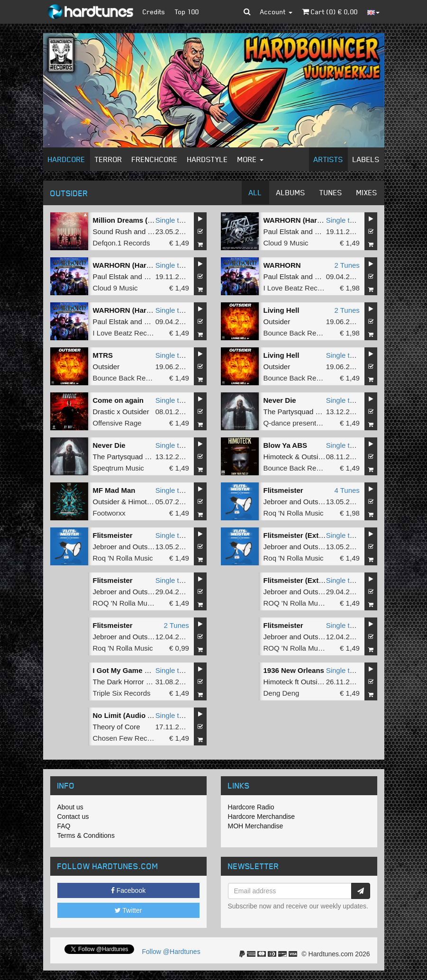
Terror (109, 159)
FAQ (64, 826)
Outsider (277, 322)
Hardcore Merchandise (262, 817)
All (255, 192)
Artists (328, 159)
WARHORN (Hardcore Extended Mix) (154, 310)
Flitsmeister (283, 490)
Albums (291, 192)
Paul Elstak (281, 231)
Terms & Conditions (86, 835)
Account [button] (276, 12)
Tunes (331, 192)
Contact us (73, 817)
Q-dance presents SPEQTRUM (313, 423)
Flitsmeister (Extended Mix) (310, 535)
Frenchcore (155, 159)
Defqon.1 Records (122, 243)
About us (70, 807)
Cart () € (330, 12)
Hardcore (67, 159)
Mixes (367, 192)
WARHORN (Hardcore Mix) (308, 220)
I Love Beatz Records (297, 288)
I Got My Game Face (127, 670)
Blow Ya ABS (286, 445)
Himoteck (278, 457)
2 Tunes (347, 265)
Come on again (118, 400)
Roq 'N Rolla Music (294, 513)
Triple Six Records (122, 693)
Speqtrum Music (118, 468)
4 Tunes (347, 490)
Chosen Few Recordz (127, 738)
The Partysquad (289, 412)
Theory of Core (117, 727)
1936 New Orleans (294, 670)
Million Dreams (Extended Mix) (145, 220)
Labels (366, 159)
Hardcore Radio (251, 807)
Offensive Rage (117, 423)
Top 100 (187, 12)
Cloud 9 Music (286, 243)
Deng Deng (282, 693)
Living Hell (282, 310)
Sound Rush (113, 231)
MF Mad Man (114, 490)
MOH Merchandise (256, 826)
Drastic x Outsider (121, 412)
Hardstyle (208, 159)
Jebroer (276, 502)
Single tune (173, 220)
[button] (247, 12)
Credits (154, 12)
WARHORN (282, 265)
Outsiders (318, 502)
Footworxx (109, 513)
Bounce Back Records (299, 333)
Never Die (280, 400)
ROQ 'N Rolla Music (125, 603)
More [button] (250, 159)
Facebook (128, 890)
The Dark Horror (118, 682)
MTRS (103, 355)
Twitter (128, 910)
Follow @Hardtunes (171, 952)
